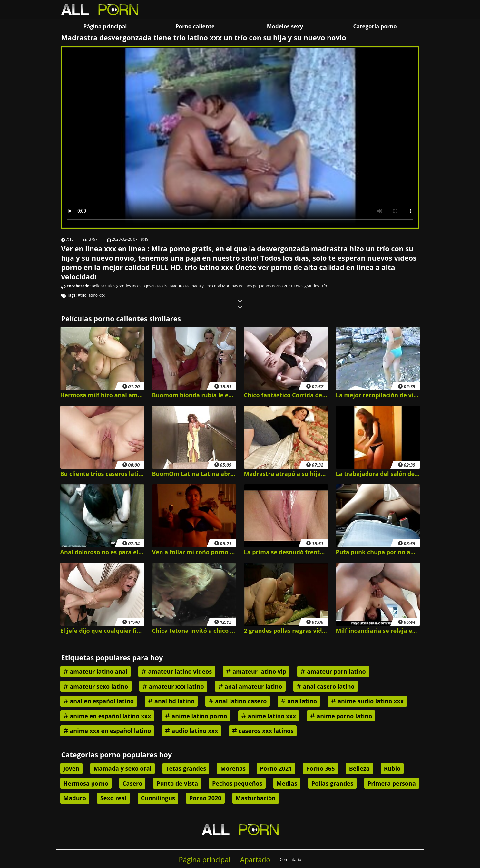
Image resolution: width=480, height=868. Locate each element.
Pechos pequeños (255, 286)
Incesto (138, 286)
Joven (151, 286)
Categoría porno (375, 26)
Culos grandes (118, 286)
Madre (162, 286)
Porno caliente (195, 26)
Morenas (230, 286)
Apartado (255, 859)
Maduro (177, 286)
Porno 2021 (282, 286)
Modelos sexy (285, 26)
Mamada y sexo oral (203, 286)
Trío (324, 286)
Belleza (98, 286)
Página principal (105, 26)
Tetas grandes (306, 286)
